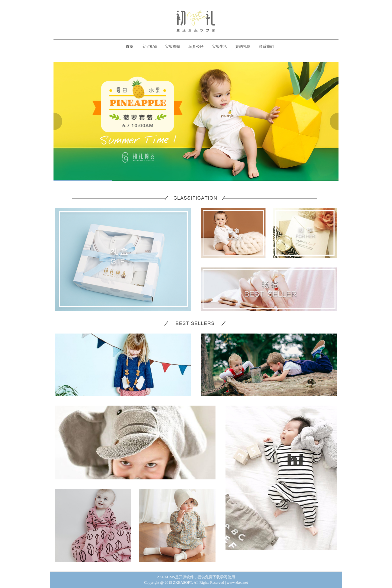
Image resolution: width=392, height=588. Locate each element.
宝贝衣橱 (172, 47)
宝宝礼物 (149, 47)
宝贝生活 (219, 47)
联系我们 (266, 47)
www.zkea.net (237, 582)
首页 (129, 47)
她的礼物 (243, 47)
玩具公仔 (196, 47)
